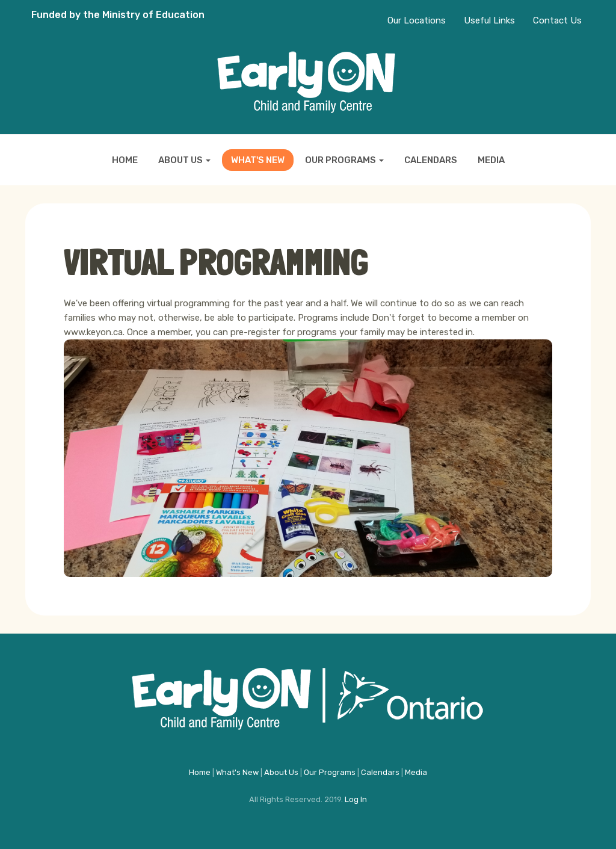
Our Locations (417, 20)
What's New (258, 160)
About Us (184, 160)
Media (491, 160)
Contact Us (557, 20)
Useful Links (489, 20)
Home (125, 160)
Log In (356, 799)
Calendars (431, 160)
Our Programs (344, 160)
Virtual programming (216, 261)
